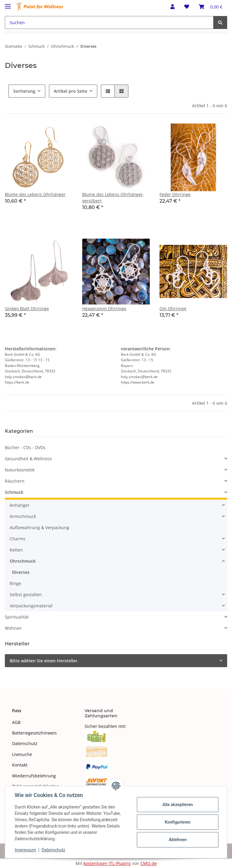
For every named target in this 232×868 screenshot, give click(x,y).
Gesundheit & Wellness (28, 459)
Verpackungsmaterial (31, 606)
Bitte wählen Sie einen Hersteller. (44, 661)
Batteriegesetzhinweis (34, 733)
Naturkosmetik (20, 470)
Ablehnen (177, 840)
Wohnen (13, 628)
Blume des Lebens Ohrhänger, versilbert (113, 198)
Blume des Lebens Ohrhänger (35, 194)
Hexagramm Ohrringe (104, 309)
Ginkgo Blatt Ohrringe (27, 309)
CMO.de (149, 863)
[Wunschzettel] (187, 7)
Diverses (21, 572)
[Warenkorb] (211, 7)
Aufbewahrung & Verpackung (39, 527)
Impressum (25, 850)
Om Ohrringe (173, 309)
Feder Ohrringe (175, 194)
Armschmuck (23, 516)
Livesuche (22, 754)
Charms (18, 539)
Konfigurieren (177, 822)
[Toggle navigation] (8, 4)
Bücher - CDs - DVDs (25, 447)
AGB (16, 722)
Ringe (15, 583)
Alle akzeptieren (177, 805)
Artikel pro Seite (71, 91)
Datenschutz (25, 743)
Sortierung (24, 91)
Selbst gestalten (26, 595)
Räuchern (15, 481)
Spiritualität (17, 617)
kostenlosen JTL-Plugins (107, 863)
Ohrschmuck (23, 561)
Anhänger (20, 505)
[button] (172, 7)
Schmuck (14, 492)
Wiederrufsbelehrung (34, 776)
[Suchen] (109, 23)
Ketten (16, 550)
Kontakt (20, 765)
